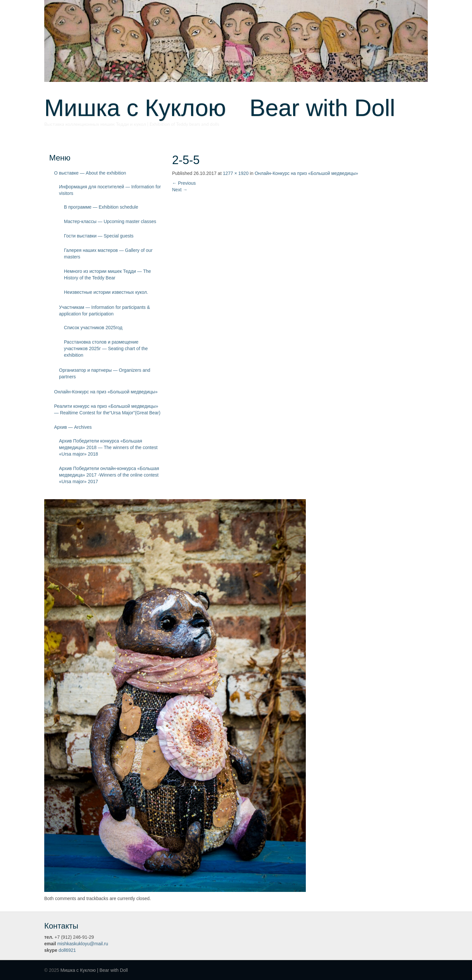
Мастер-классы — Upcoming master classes (110, 221)
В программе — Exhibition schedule (101, 207)
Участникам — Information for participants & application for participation (105, 311)
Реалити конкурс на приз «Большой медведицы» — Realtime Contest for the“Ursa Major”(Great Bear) (107, 409)
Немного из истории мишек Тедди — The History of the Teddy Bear (108, 274)
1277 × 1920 (236, 173)
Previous (184, 183)
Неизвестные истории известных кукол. (106, 292)
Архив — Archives (73, 427)
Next (180, 190)
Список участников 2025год (93, 328)
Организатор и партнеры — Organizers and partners (105, 373)
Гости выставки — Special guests (99, 236)
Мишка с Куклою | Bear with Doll (94, 970)
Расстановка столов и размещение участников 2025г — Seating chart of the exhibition (106, 349)
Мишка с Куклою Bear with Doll (220, 108)
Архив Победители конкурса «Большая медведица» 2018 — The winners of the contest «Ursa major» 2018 (108, 447)
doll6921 (67, 950)
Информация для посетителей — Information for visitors (110, 190)
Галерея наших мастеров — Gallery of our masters (108, 254)
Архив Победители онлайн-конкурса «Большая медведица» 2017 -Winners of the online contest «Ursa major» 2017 (109, 475)
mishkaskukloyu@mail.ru (83, 944)
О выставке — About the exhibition (90, 173)
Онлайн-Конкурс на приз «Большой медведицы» (106, 392)
